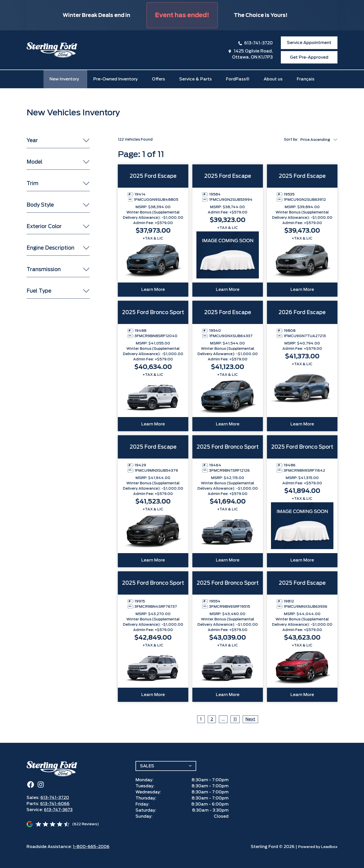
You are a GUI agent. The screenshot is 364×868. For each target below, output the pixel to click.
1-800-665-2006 (91, 847)
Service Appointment (309, 43)
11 (235, 719)
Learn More (153, 289)
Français (306, 79)
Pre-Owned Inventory (116, 79)
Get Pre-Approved (309, 57)
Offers (158, 79)
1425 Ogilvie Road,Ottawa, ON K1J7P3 (252, 54)
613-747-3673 (58, 810)
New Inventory (64, 79)
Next (250, 719)
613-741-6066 (55, 804)
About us (273, 79)
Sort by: (291, 139)
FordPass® (238, 79)
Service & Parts (196, 79)
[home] (52, 50)
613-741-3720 (258, 43)
